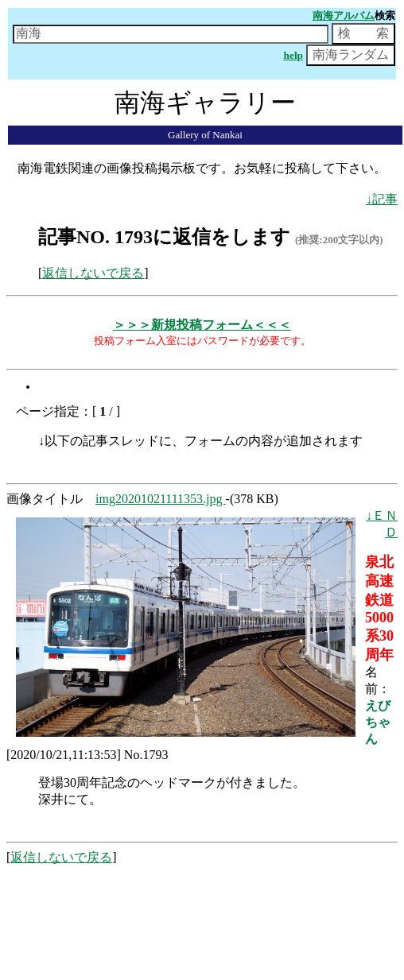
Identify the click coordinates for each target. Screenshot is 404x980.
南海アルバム (344, 15)
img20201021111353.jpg (161, 499)
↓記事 (382, 199)
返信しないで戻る (93, 273)
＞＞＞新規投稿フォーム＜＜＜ (202, 325)
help (293, 55)
